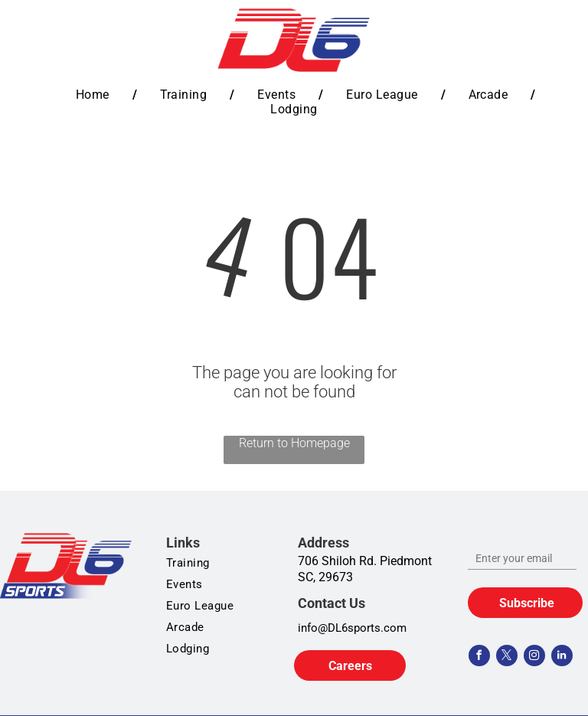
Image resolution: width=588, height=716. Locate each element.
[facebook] (479, 657)
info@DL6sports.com (352, 628)
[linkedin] (562, 657)
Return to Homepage (294, 443)
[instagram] (534, 657)
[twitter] (507, 657)
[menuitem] (95, 95)
